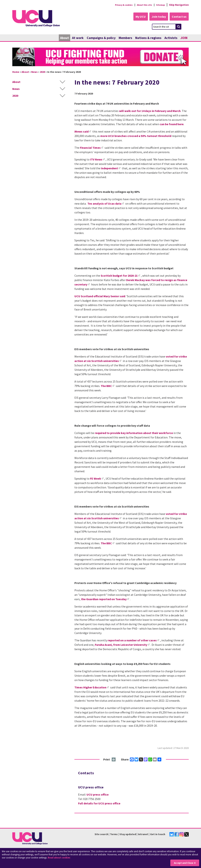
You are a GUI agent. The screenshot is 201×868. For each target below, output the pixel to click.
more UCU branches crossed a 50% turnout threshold (136, 136)
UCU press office (98, 795)
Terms (114, 835)
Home (16, 72)
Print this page (114, 760)
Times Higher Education (90, 687)
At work (78, 38)
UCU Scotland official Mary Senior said (100, 296)
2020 (42, 72)
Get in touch (158, 835)
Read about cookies (60, 858)
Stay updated (128, 835)
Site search (101, 835)
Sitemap (160, 5)
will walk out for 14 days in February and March (150, 111)
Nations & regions (148, 38)
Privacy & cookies (117, 5)
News (34, 72)
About (64, 38)
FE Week (96, 479)
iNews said (81, 132)
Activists (171, 38)
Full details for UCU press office (99, 803)
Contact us (179, 17)
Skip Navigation (179, 5)
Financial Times (90, 148)
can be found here (172, 124)
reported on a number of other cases (132, 640)
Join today (157, 17)
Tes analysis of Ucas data (104, 204)
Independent (109, 168)
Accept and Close (183, 863)
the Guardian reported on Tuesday (104, 599)
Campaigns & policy (101, 38)
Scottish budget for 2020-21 (119, 276)
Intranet (143, 835)
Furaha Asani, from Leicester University (121, 645)
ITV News (96, 160)
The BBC (106, 386)
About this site (141, 5)
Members (125, 38)
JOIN (184, 38)
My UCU (137, 17)
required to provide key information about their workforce (134, 433)
